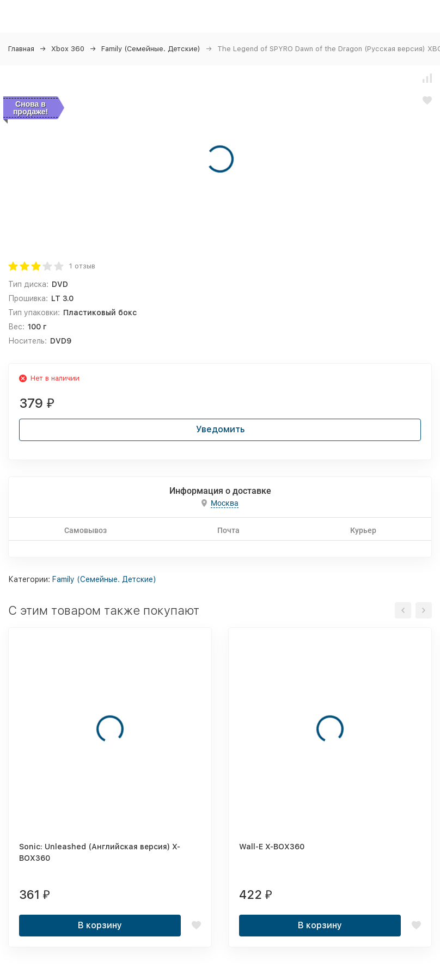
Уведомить (220, 429)
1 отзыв (82, 266)
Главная (21, 49)
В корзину (100, 925)
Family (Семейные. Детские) (151, 49)
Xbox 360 (68, 49)
